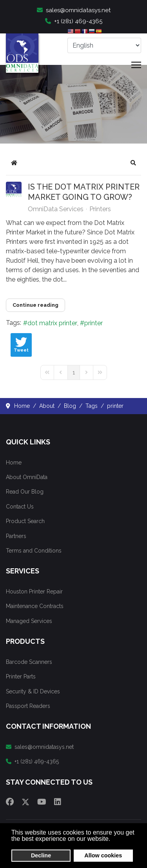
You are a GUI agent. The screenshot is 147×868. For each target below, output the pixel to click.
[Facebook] (10, 802)
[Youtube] (42, 802)
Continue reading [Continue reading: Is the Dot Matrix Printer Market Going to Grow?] (35, 305)
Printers (100, 209)
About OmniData (27, 477)
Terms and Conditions (34, 551)
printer (93, 323)
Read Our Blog (25, 492)
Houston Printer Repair (34, 592)
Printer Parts (21, 676)
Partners (16, 536)
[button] (133, 163)
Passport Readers (28, 706)
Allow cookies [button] (103, 855)
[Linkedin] (58, 802)
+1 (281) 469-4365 (74, 21)
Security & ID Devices (33, 691)
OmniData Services (56, 209)
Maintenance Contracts (35, 606)
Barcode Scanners (29, 662)
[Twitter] (25, 802)
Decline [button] (41, 855)
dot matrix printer (52, 323)
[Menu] (136, 65)
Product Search (25, 521)
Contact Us (20, 507)
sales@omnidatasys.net (74, 10)
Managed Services (29, 621)
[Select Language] (104, 45)
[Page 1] (74, 372)
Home (14, 463)
